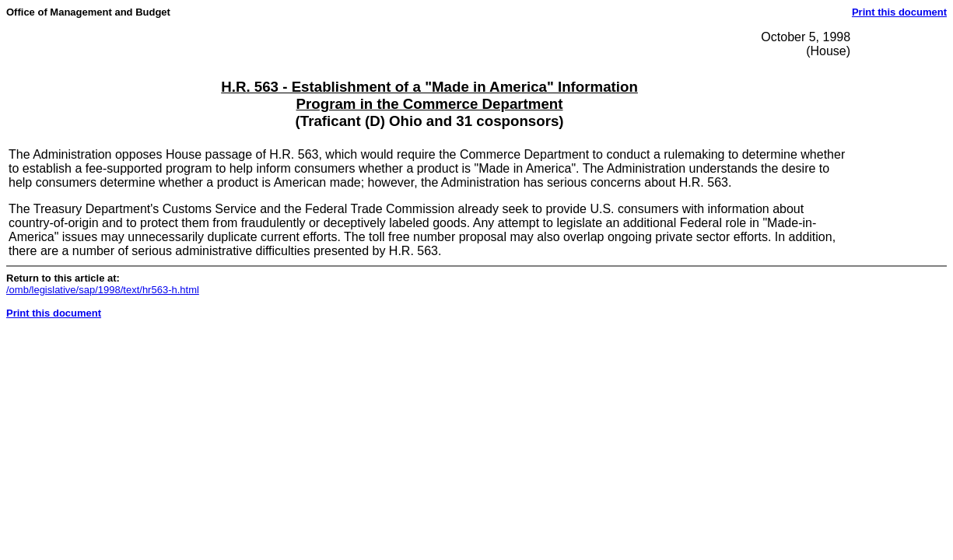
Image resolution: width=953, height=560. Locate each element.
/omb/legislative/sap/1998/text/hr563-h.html (103, 290)
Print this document (899, 12)
